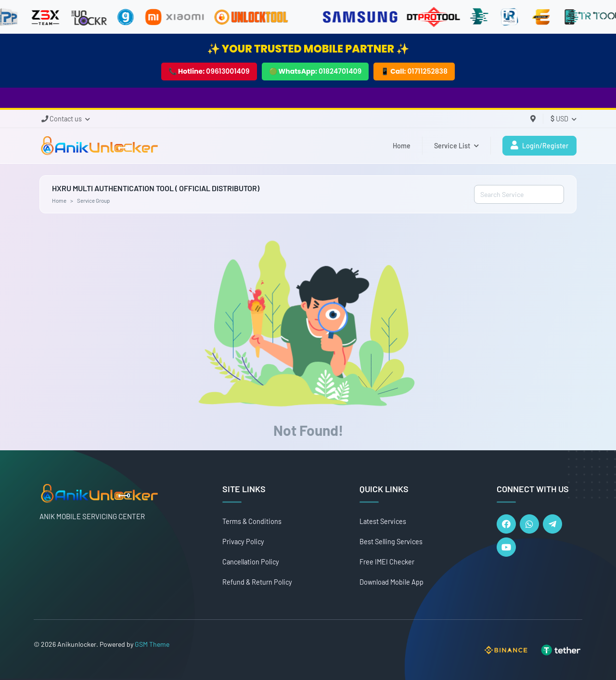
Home (402, 146)
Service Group (93, 200)
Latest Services (383, 521)
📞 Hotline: (209, 71)
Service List (456, 146)
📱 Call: (414, 71)
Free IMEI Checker (387, 562)
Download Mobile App (391, 582)
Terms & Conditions (252, 521)
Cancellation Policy (251, 562)
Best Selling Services (391, 542)
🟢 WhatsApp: (315, 71)
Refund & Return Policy (257, 582)
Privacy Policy (243, 542)
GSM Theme (152, 644)
